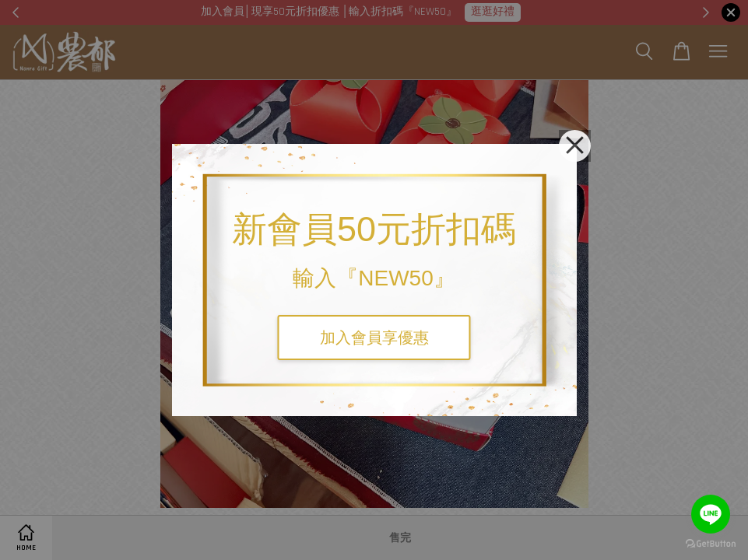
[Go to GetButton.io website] (711, 544)
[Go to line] (711, 514)
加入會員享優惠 (374, 338)
